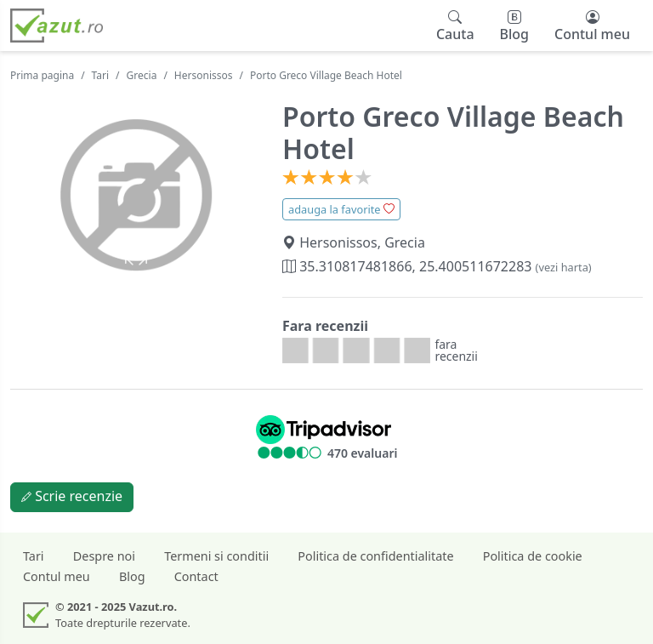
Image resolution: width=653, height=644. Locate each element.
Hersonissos (204, 75)
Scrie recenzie (72, 496)
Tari (101, 75)
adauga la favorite (341, 209)
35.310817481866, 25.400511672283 (437, 266)
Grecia (142, 75)
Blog (132, 576)
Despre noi (104, 556)
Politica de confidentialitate (375, 556)
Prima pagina (42, 75)
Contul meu (57, 576)
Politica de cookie (533, 556)
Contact (196, 576)
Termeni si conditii (216, 556)
